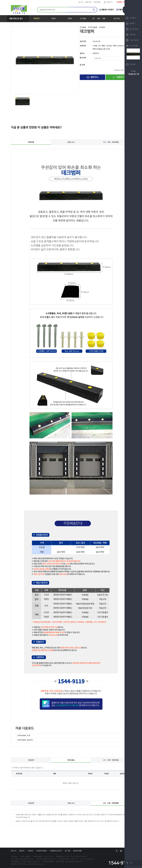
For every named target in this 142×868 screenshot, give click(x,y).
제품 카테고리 (16, 19)
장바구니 (110, 2)
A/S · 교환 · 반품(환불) (111, 142)
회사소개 (14, 851)
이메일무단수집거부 (56, 851)
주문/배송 (97, 2)
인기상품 (83, 19)
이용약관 (30, 851)
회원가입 (88, 2)
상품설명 (31, 142)
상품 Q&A (71, 142)
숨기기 (125, 10)
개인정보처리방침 (41, 851)
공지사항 (117, 19)
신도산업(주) (19, 10)
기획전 (70, 19)
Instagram (121, 851)
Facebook (117, 851)
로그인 (81, 2)
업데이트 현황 (77, 851)
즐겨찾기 (22, 851)
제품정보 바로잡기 (108, 10)
